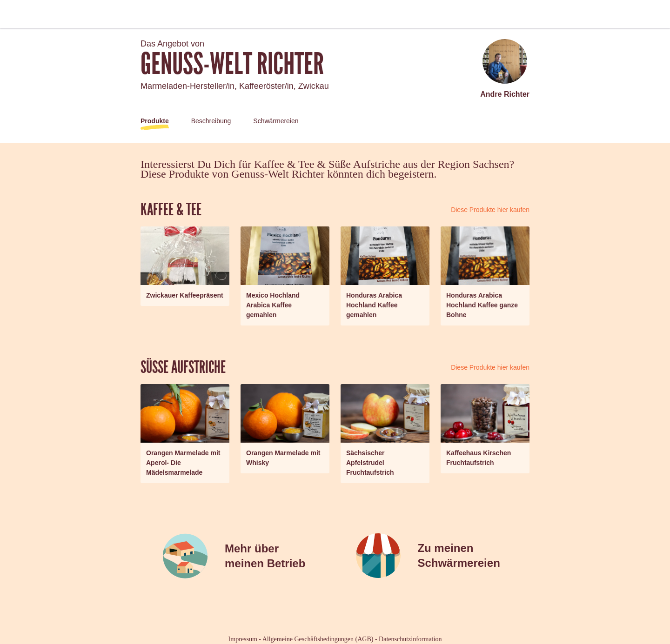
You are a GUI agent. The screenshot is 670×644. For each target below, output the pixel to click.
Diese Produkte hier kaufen (490, 210)
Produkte (155, 121)
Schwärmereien (276, 121)
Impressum (243, 639)
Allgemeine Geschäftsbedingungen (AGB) (318, 639)
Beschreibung (211, 121)
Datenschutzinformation (410, 639)
